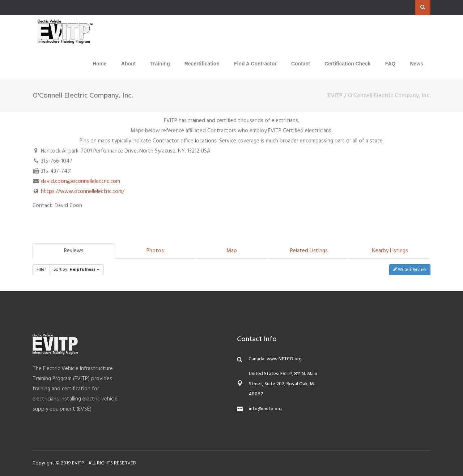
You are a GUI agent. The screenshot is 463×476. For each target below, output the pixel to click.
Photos (155, 251)
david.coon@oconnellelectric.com (80, 181)
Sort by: (77, 270)
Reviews (74, 251)
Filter (41, 270)
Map (232, 251)
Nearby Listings (390, 251)
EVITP (335, 96)
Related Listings (309, 251)
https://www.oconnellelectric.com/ (83, 192)
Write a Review (410, 270)
